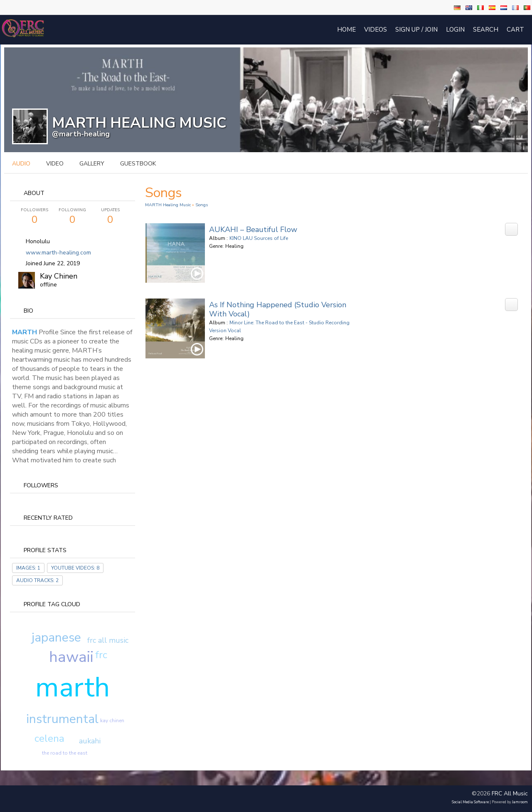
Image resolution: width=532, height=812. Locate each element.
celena (49, 738)
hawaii (71, 657)
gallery (92, 164)
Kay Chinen (59, 276)
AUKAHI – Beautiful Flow (253, 230)
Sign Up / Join (416, 30)
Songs (202, 205)
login (455, 30)
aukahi (90, 741)
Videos (376, 30)
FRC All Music (510, 793)
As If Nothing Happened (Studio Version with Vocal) (278, 309)
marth (73, 687)
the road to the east (65, 753)
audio (21, 164)
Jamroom (520, 802)
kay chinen (112, 721)
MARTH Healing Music (168, 205)
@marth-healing (81, 134)
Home (346, 30)
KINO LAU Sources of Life (259, 238)
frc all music (108, 640)
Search (486, 30)
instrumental (62, 719)
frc (101, 655)
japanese (56, 638)
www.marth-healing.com (58, 253)
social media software (470, 802)
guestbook (138, 164)
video (55, 164)
